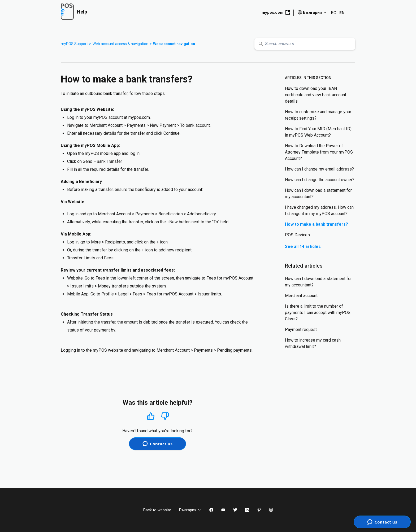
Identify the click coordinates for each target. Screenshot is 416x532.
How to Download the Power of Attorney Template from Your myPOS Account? (319, 152)
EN (342, 13)
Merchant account (301, 296)
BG (334, 13)
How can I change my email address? (319, 169)
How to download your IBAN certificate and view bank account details (316, 95)
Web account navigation (174, 44)
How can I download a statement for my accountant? (318, 193)
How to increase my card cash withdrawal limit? (313, 343)
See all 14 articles (303, 247)
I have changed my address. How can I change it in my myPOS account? (319, 210)
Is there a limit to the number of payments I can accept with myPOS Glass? (318, 313)
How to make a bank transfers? (317, 224)
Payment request (301, 330)
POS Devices (297, 235)
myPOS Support (74, 44)
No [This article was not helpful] (165, 416)
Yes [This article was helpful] (151, 416)
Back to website (157, 510)
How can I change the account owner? (320, 180)
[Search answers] (305, 44)
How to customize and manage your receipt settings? (318, 115)
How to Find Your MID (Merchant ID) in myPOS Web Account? (318, 132)
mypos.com (276, 12)
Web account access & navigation (120, 44)
